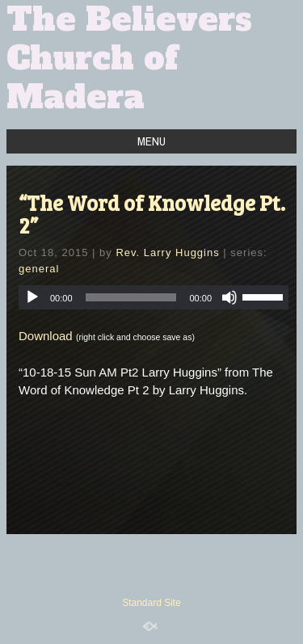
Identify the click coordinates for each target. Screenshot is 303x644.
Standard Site (151, 603)
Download (46, 336)
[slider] (131, 297)
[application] (154, 297)
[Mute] (229, 297)
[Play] (32, 297)
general (39, 269)
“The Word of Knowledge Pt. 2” (152, 214)
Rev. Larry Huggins (167, 253)
